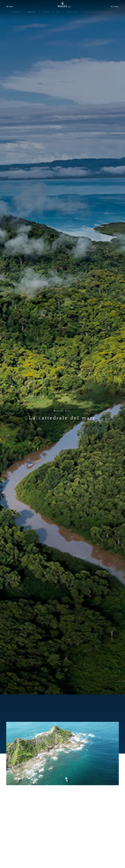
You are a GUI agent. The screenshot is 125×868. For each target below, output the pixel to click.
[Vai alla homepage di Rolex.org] (62, 5)
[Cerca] (115, 6)
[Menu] (10, 7)
